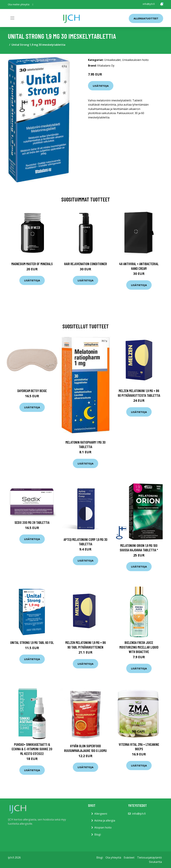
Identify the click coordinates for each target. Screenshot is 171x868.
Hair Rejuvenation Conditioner (85, 264)
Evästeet (129, 857)
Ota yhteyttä (113, 857)
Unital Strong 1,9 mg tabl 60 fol (32, 642)
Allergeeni (101, 814)
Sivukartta (155, 862)
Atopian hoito (103, 827)
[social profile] (33, 5)
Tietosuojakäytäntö (149, 857)
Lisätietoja (101, 86)
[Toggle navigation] (12, 18)
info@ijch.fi (149, 4)
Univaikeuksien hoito (135, 60)
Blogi (98, 834)
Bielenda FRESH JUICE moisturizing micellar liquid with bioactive (139, 647)
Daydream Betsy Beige (32, 391)
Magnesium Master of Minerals (32, 264)
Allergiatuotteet (146, 18)
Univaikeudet (112, 60)
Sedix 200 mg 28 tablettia (32, 522)
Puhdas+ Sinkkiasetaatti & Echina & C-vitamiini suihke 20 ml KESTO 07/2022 (32, 749)
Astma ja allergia (105, 820)
